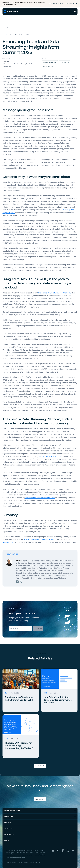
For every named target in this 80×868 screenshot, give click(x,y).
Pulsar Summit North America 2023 (40, 495)
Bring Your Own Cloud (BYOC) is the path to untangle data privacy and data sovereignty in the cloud (37, 280)
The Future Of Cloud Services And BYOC (55, 290)
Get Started (40, 797)
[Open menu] (75, 11)
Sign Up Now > (69, 3)
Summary (10, 512)
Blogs (4, 25)
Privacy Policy (25, 860)
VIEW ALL (40, 763)
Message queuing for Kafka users (28, 107)
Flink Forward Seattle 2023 (50, 454)
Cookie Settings (37, 860)
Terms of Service (12, 860)
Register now (8, 540)
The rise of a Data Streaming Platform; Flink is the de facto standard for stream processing (37, 418)
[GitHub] (68, 848)
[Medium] (73, 848)
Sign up (38, 626)
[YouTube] (53, 848)
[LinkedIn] (63, 848)
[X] (58, 848)
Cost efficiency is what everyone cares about (36, 174)
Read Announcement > (55, 3)
